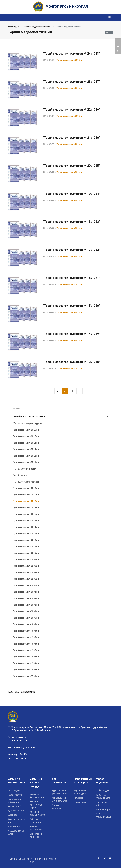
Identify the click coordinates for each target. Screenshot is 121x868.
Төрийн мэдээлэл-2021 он (26, 462)
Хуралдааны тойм (102, 804)
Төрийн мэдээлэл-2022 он (26, 456)
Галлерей (79, 798)
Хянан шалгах (15, 827)
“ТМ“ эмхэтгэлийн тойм (24, 469)
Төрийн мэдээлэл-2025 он (26, 436)
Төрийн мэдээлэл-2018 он (70, 60)
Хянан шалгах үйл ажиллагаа (59, 799)
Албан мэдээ (102, 791)
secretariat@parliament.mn (26, 747)
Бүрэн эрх (12, 815)
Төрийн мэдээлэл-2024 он (26, 443)
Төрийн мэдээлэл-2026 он (26, 430)
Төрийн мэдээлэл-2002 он (26, 605)
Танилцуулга (14, 791)
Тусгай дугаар (20, 475)
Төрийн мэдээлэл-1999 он (26, 624)
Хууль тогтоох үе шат (16, 821)
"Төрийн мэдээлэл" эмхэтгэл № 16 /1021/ (71, 278)
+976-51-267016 (20, 737)
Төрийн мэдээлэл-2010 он (26, 553)
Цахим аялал (80, 802)
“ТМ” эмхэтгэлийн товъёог (26, 482)
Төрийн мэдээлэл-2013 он (26, 534)
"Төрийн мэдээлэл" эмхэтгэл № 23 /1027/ (71, 82)
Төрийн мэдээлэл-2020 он (26, 488)
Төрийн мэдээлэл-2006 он (26, 579)
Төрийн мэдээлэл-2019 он (26, 495)
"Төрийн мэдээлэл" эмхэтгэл (38, 27)
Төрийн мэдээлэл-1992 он (26, 670)
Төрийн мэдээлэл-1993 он (26, 663)
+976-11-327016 (20, 740)
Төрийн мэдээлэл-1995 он (26, 650)
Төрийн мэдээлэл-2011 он (26, 547)
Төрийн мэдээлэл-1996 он (26, 644)
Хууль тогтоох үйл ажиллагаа (59, 792)
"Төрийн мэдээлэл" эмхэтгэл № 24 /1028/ (71, 54)
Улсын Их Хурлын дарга (37, 796)
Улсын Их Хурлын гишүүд (37, 813)
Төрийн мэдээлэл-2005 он (26, 585)
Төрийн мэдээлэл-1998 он (26, 631)
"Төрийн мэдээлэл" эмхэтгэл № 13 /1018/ (71, 362)
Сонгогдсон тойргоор (36, 835)
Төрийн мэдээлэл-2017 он (26, 508)
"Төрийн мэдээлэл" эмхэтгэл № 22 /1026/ (71, 110)
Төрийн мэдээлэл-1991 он (26, 676)
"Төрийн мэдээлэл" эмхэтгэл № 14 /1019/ (71, 334)
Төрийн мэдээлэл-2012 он (26, 540)
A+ (118, 51)
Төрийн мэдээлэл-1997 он (26, 637)
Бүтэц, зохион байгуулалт (14, 801)
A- (118, 41)
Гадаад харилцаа (57, 807)
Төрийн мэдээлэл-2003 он (26, 598)
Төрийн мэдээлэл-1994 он (26, 657)
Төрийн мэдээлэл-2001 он (26, 611)
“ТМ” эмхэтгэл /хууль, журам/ (27, 423)
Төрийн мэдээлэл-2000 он (26, 618)
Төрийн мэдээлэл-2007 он (26, 573)
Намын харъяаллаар (36, 828)
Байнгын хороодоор (35, 821)
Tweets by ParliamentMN (21, 692)
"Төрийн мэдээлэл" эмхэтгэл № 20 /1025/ (71, 166)
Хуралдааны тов (16, 811)
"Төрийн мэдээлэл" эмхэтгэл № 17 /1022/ (71, 250)
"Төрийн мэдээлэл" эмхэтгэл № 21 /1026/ (71, 138)
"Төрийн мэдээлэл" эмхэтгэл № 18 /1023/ (71, 222)
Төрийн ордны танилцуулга (81, 792)
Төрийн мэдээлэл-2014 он (26, 527)
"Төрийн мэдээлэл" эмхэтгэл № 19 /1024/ (71, 194)
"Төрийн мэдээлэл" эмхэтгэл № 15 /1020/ (71, 306)
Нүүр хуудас (13, 27)
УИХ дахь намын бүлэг (16, 832)
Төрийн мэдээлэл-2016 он (26, 514)
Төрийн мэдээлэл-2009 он (26, 560)
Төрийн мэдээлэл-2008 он (26, 566)
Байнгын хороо (103, 809)
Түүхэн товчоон (15, 795)
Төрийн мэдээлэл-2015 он (26, 521)
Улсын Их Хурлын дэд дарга (36, 805)
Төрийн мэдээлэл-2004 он (26, 592)
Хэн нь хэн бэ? (15, 806)
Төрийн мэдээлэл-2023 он (26, 449)
